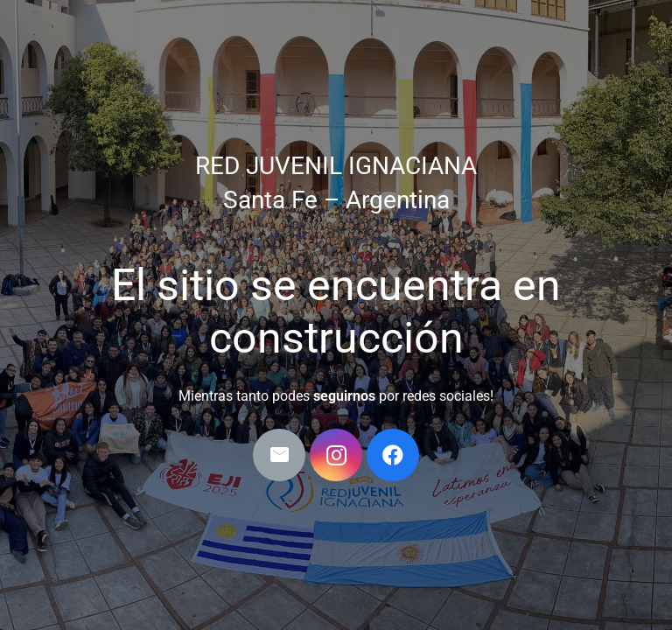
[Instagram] (336, 455)
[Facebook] (393, 455)
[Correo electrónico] (279, 455)
